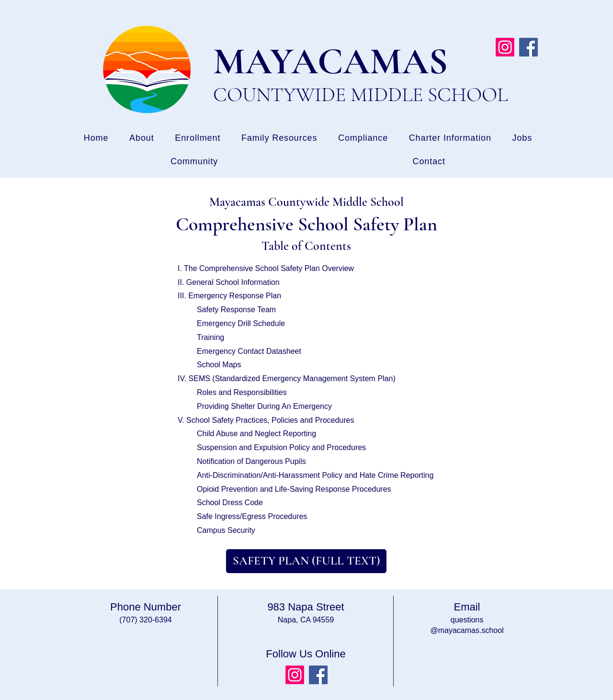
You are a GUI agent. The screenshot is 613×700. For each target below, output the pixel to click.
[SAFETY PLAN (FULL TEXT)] (306, 561)
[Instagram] (505, 47)
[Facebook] (528, 47)
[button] (522, 138)
